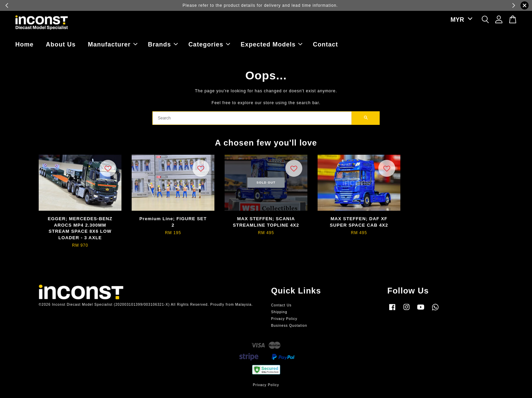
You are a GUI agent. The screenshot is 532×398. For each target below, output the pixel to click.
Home (24, 44)
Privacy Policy (284, 319)
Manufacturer (113, 44)
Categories (209, 44)
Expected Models (271, 44)
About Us (61, 44)
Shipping (279, 312)
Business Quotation (289, 326)
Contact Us (281, 305)
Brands (163, 44)
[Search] (252, 118)
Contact (325, 44)
